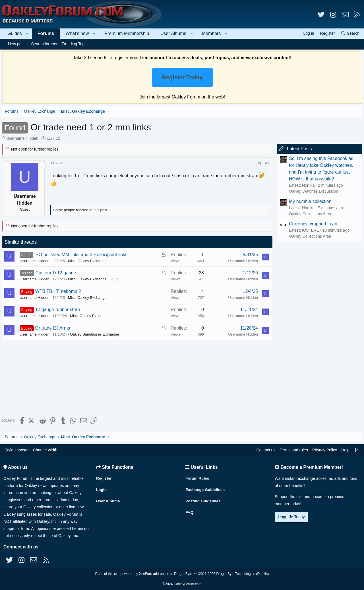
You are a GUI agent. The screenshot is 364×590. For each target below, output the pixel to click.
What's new (77, 33)
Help (345, 450)
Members (211, 33)
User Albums (173, 33)
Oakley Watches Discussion (312, 191)
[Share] (259, 163)
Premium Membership (127, 33)
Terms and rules (294, 450)
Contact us (266, 450)
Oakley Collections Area (309, 214)
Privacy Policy (325, 450)
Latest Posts (298, 149)
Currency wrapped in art (312, 224)
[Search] (350, 33)
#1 (266, 163)
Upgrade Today (291, 517)
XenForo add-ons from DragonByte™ (167, 574)
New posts (17, 44)
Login (102, 489)
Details (262, 574)
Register (104, 478)
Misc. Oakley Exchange (88, 261)
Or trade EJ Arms (54, 328)
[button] (27, 34)
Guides (15, 33)
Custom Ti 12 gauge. (57, 273)
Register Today (182, 77)
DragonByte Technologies (236, 574)
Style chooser (17, 450)
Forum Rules (198, 478)
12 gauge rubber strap (59, 310)
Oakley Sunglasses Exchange (96, 334)
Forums (46, 33)
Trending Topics (75, 44)
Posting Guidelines (203, 500)
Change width (45, 450)
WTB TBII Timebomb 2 (59, 291)
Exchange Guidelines (206, 489)
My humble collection (309, 201)
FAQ (190, 511)
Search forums (44, 44)
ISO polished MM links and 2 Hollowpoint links (82, 255)
